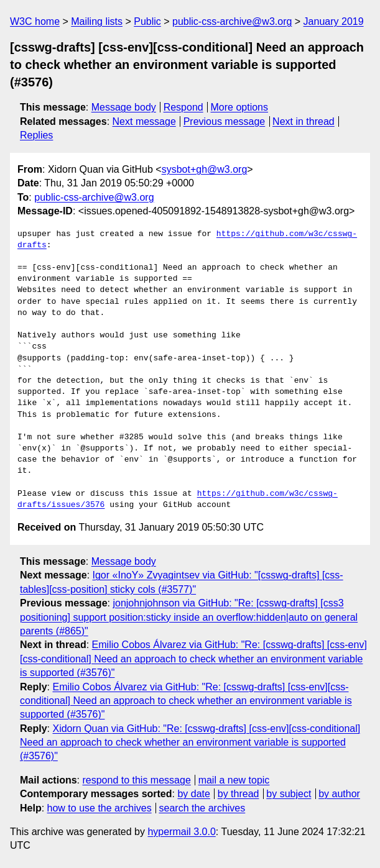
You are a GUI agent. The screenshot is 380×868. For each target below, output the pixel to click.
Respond (183, 107)
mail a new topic (234, 780)
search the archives (202, 808)
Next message (144, 121)
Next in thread (304, 121)
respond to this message (136, 780)
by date (193, 794)
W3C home (35, 21)
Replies (36, 135)
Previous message (225, 121)
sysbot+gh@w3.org (205, 169)
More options (240, 107)
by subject (289, 794)
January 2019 (334, 21)
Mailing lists (97, 21)
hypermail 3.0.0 (181, 832)
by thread (239, 794)
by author (339, 794)
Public (147, 21)
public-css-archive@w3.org (232, 21)
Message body (124, 107)
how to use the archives (100, 808)
